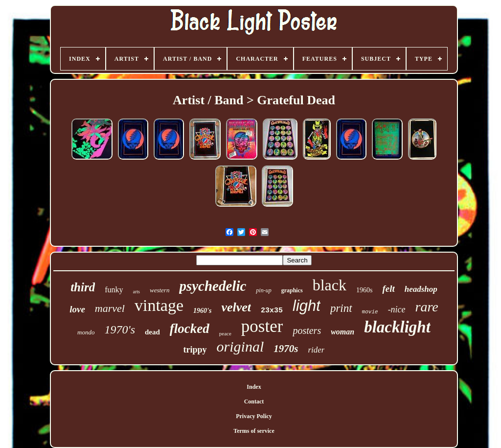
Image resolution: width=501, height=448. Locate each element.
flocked (190, 329)
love (77, 309)
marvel (110, 308)
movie (370, 312)
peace (225, 333)
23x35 (272, 311)
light (307, 306)
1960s (364, 290)
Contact (254, 401)
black (330, 285)
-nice (397, 309)
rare (427, 307)
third (83, 287)
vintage (159, 305)
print (341, 308)
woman (342, 332)
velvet (236, 307)
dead (152, 332)
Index (254, 387)
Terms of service (254, 431)
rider (316, 350)
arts (137, 292)
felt (388, 289)
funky (114, 290)
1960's (202, 311)
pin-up (263, 290)
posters (307, 330)
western (159, 290)
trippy (195, 350)
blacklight (397, 327)
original (240, 346)
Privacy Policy (254, 416)
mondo (86, 332)
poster (262, 326)
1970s (286, 349)
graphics (292, 290)
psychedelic (213, 286)
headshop (421, 289)
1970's (120, 330)
